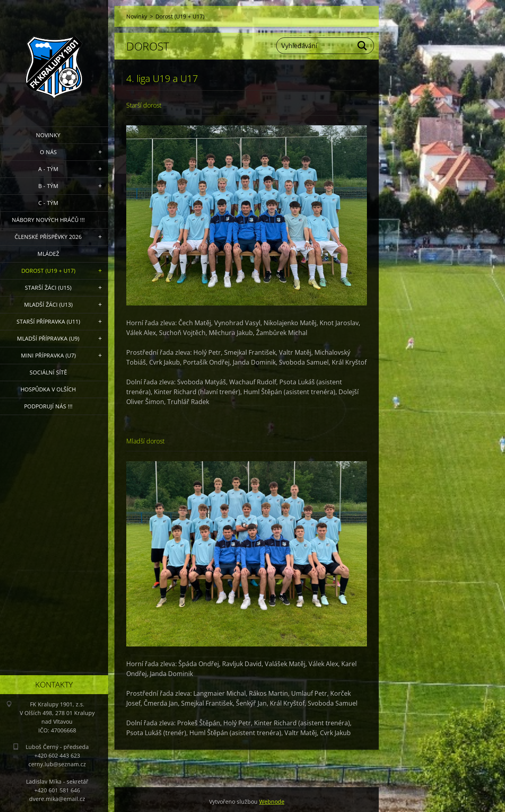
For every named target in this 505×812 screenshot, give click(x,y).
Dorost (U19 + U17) (48, 271)
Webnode (272, 802)
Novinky (48, 135)
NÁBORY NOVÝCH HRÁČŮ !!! (48, 220)
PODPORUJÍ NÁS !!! (48, 406)
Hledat (363, 46)
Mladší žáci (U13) (48, 304)
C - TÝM (48, 203)
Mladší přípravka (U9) (48, 338)
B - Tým (48, 186)
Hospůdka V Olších (48, 389)
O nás (48, 152)
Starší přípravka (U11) (48, 321)
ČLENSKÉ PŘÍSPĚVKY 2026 (48, 237)
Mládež (48, 254)
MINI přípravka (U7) (48, 355)
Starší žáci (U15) (48, 288)
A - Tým (48, 169)
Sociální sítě (48, 372)
